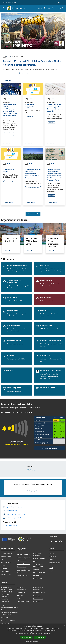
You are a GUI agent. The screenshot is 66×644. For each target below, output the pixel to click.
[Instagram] (52, 8)
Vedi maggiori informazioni (49, 448)
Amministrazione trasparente (38, 588)
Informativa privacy (39, 593)
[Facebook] (44, 8)
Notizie (8, 56)
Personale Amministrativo (6, 570)
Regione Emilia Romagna (10, 2)
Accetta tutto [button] (26, 637)
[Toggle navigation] (3, 8)
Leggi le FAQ (21, 598)
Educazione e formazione (37, 554)
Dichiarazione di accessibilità (38, 600)
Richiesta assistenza (23, 601)
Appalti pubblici (22, 567)
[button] (33, 641)
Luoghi (51, 568)
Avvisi (51, 559)
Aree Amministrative (7, 556)
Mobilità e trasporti (23, 575)
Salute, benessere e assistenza (39, 574)
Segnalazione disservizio (21, 594)
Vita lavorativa (21, 561)
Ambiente (36, 570)
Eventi (51, 571)
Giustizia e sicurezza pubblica (39, 560)
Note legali (36, 596)
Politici (3, 566)
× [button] (64, 625)
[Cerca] (62, 8)
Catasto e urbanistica (23, 570)
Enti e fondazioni (6, 562)
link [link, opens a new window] (50, 634)
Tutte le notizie (33, 214)
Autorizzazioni (38, 578)
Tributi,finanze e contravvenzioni (38, 565)
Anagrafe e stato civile (24, 555)
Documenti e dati (6, 574)
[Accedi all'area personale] (59, 3)
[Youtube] (48, 8)
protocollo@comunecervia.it (10, 612)
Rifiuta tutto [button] (40, 637)
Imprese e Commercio (23, 564)
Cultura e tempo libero (24, 558)
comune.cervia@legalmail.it (9, 608)
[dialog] (33, 634)
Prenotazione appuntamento (21, 588)
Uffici (3, 559)
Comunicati (53, 556)
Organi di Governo (6, 553)
